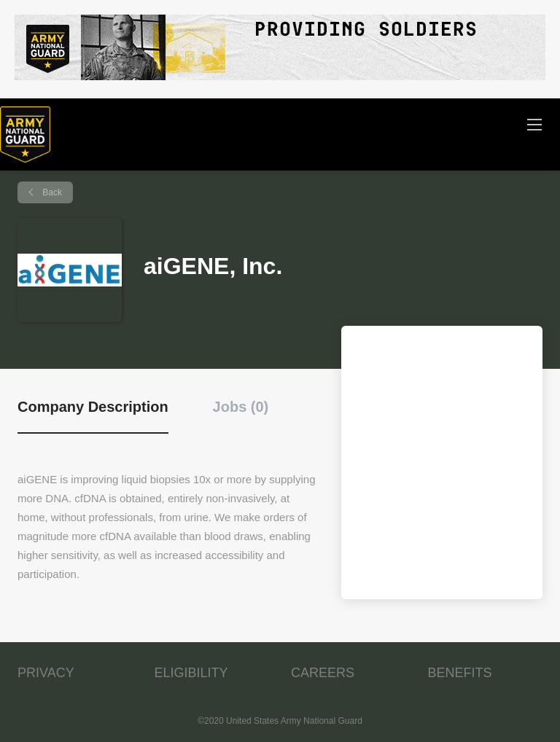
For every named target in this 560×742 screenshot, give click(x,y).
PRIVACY (46, 673)
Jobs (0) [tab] (241, 407)
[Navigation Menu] (534, 124)
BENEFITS (460, 673)
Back (51, 192)
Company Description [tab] (93, 407)
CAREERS (323, 673)
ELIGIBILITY (191, 673)
